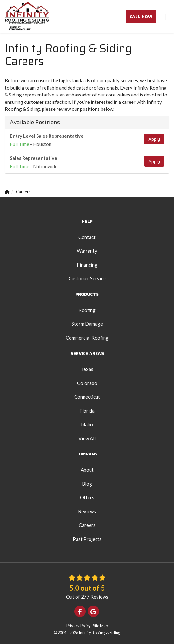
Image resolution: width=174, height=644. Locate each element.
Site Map (100, 626)
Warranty (87, 251)
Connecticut (87, 397)
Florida (87, 411)
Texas (87, 369)
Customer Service (87, 278)
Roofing (87, 310)
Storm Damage (87, 324)
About (87, 470)
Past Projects (87, 539)
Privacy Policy (79, 626)
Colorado (87, 383)
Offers (87, 497)
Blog (87, 484)
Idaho (87, 424)
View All (87, 438)
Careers (87, 525)
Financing (87, 265)
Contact (87, 237)
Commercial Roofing (87, 338)
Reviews (87, 511)
